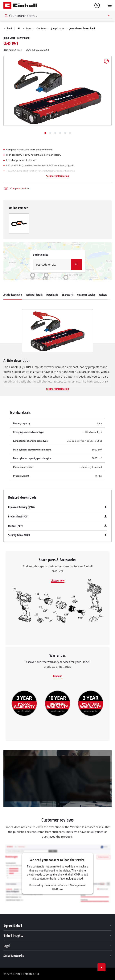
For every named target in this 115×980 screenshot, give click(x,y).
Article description (13, 295)
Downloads (52, 295)
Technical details (34, 295)
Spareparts (68, 295)
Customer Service (86, 295)
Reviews (103, 295)
